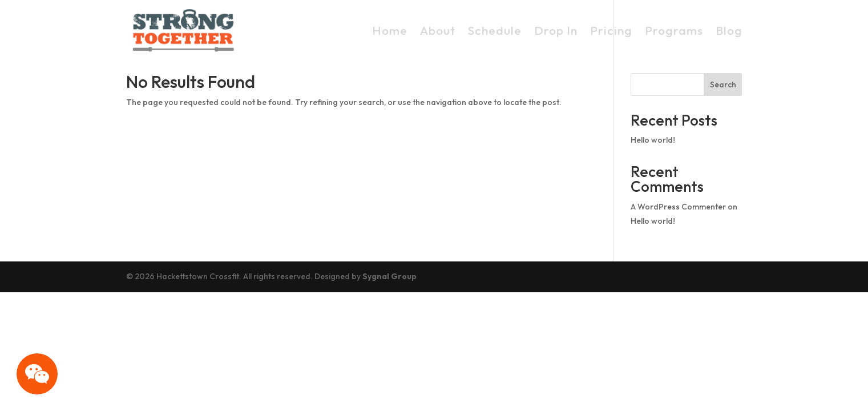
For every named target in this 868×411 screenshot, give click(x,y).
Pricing (611, 30)
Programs (674, 30)
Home (390, 30)
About (438, 30)
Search (723, 84)
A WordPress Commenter (678, 207)
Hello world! (653, 140)
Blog (729, 30)
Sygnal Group (389, 276)
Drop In (556, 30)
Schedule (495, 30)
